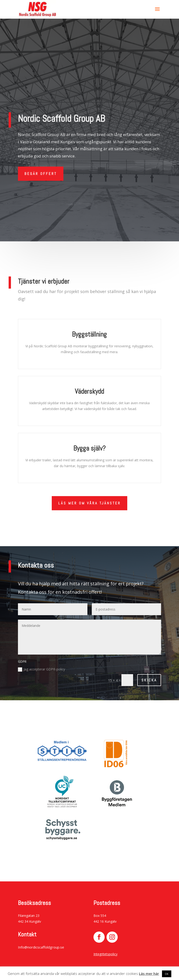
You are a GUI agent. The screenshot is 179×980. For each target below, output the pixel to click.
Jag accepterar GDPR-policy (41, 669)
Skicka (149, 680)
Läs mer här (149, 973)
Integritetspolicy (105, 954)
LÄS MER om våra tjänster (89, 503)
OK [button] (167, 974)
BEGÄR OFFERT (41, 172)
